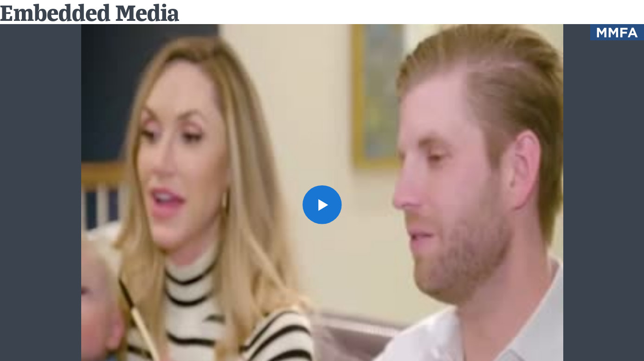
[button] (322, 205)
